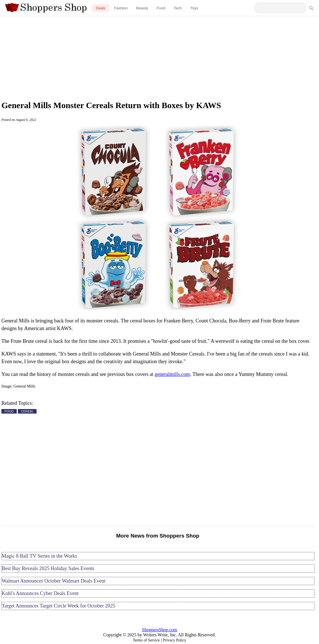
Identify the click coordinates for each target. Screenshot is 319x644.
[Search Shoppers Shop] (280, 8)
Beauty (142, 8)
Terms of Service (146, 640)
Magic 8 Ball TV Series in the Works (39, 556)
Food (161, 8)
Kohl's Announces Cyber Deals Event (40, 593)
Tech (178, 8)
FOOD (9, 411)
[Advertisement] (159, 57)
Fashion (121, 8)
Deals (101, 8)
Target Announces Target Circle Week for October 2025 (59, 606)
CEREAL (27, 411)
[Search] (311, 8)
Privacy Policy (175, 640)
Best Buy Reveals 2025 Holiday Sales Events (48, 568)
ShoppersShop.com (159, 630)
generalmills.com (172, 374)
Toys (194, 8)
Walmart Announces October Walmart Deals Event (54, 581)
